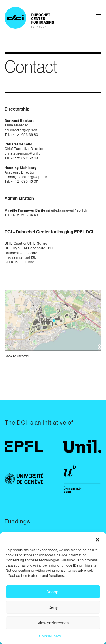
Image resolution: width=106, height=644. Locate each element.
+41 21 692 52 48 (25, 158)
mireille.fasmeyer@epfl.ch (67, 210)
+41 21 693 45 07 (24, 181)
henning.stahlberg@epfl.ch (26, 177)
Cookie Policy (50, 636)
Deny (53, 607)
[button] (98, 539)
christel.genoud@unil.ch (24, 153)
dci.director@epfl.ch (21, 130)
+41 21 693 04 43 (25, 215)
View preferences (53, 623)
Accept (53, 592)
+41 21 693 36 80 (25, 135)
